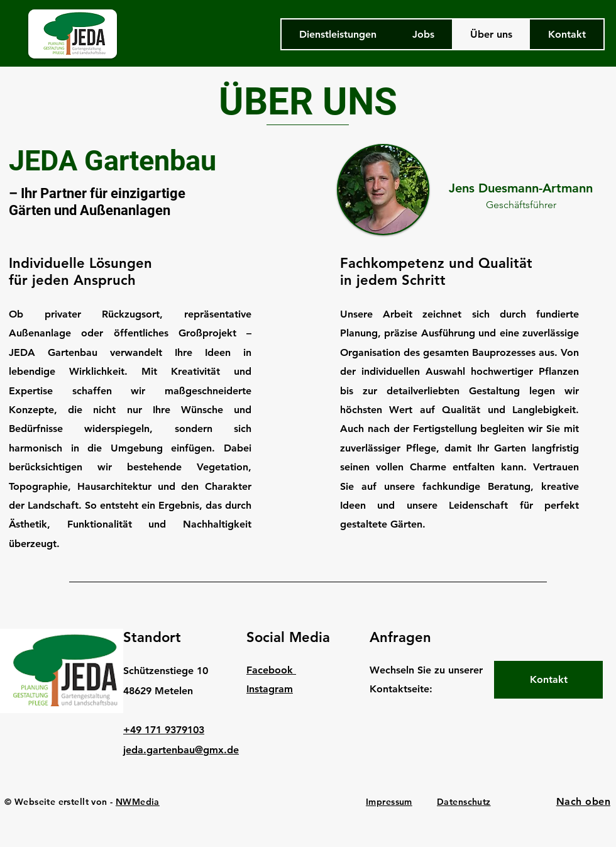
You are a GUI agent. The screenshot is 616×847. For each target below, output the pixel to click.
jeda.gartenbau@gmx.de (181, 750)
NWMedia (138, 802)
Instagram (270, 689)
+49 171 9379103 (164, 730)
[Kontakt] (548, 680)
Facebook (271, 670)
